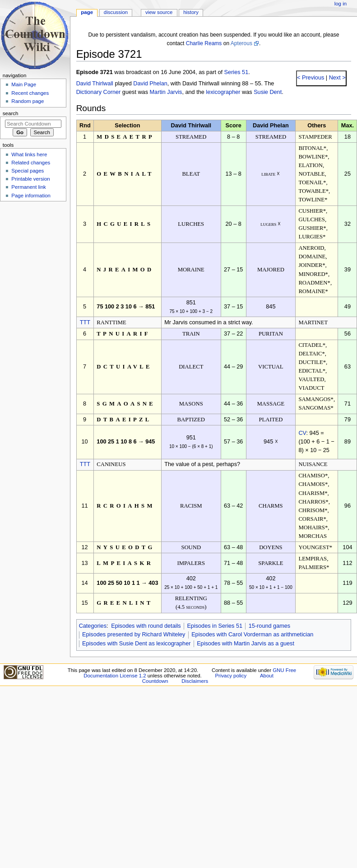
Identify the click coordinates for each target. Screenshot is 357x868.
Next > (336, 78)
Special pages (28, 171)
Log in (341, 4)
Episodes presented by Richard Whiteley (134, 635)
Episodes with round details (146, 626)
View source (159, 12)
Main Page (24, 84)
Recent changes (30, 93)
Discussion (116, 12)
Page (87, 12)
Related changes (31, 163)
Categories (93, 626)
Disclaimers (195, 681)
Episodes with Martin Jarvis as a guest (246, 644)
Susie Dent (268, 92)
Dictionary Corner (99, 92)
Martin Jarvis (166, 92)
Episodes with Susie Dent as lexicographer (137, 644)
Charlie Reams (204, 43)
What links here (29, 154)
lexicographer (223, 92)
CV (302, 433)
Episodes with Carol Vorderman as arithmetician (252, 635)
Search (11, 113)
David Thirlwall (95, 84)
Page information (31, 196)
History (191, 12)
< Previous (311, 78)
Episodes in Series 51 (215, 626)
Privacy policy (231, 676)
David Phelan (150, 84)
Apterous (241, 43)
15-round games (269, 626)
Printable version (30, 179)
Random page (28, 101)
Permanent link (28, 187)
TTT (85, 322)
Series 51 (236, 72)
